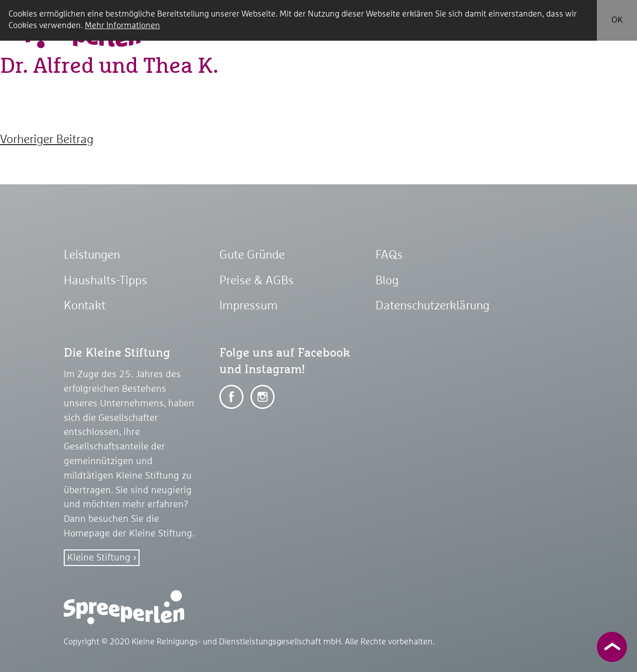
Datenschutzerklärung (432, 306)
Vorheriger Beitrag (47, 140)
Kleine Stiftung (99, 558)
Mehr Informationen (122, 26)
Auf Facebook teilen (231, 397)
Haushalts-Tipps (105, 281)
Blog (387, 281)
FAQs (389, 255)
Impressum (248, 306)
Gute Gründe (252, 255)
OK (617, 20)
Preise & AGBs (257, 281)
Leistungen (92, 255)
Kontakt (85, 306)
